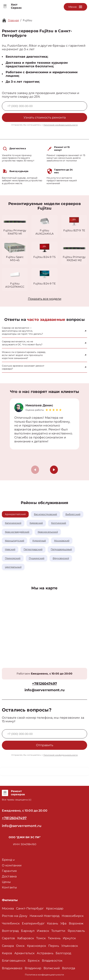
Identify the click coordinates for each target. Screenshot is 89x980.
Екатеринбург (33, 923)
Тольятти (58, 931)
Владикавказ (12, 968)
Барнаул (28, 931)
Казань (53, 923)
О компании (12, 865)
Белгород (63, 953)
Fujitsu (27, 20)
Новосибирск (73, 916)
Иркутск (69, 938)
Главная (13, 20)
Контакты (9, 887)
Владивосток (52, 961)
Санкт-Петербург (30, 908)
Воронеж (76, 923)
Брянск (34, 961)
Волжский (52, 968)
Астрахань (45, 953)
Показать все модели (45, 299)
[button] (54, 470)
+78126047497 (44, 684)
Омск (20, 946)
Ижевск (43, 931)
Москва (8, 908)
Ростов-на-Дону (15, 916)
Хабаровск (26, 938)
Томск (41, 938)
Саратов (8, 938)
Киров (7, 953)
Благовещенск (14, 961)
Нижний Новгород (44, 916)
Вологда (69, 968)
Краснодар (55, 908)
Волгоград (10, 931)
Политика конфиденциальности (44, 975)
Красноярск (37, 946)
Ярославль (76, 931)
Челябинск (11, 923)
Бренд (8, 860)
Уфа (63, 923)
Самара (8, 946)
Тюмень (54, 938)
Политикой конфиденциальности (61, 125)
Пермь (54, 946)
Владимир (33, 968)
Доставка (9, 876)
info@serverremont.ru (44, 690)
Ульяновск (70, 946)
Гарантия (9, 871)
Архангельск (25, 953)
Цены (6, 882)
